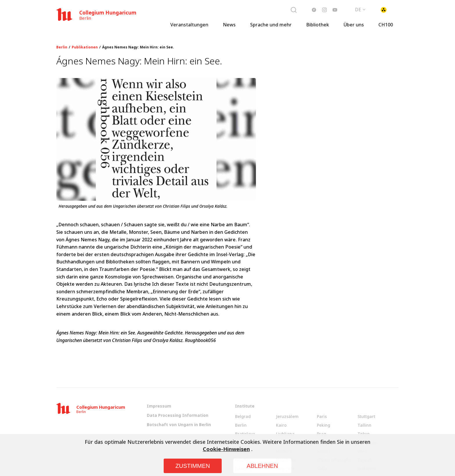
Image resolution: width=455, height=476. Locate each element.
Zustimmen (193, 466)
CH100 (386, 28)
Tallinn (364, 425)
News (229, 28)
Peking (324, 425)
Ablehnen (262, 466)
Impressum (159, 406)
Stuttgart (366, 416)
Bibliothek (318, 28)
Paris (322, 416)
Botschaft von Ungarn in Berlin (179, 425)
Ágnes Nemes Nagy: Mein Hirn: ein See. (138, 47)
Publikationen (85, 47)
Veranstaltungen (189, 28)
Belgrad (243, 416)
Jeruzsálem (287, 416)
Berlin (62, 47)
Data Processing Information (178, 415)
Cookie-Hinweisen (226, 449)
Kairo (281, 425)
